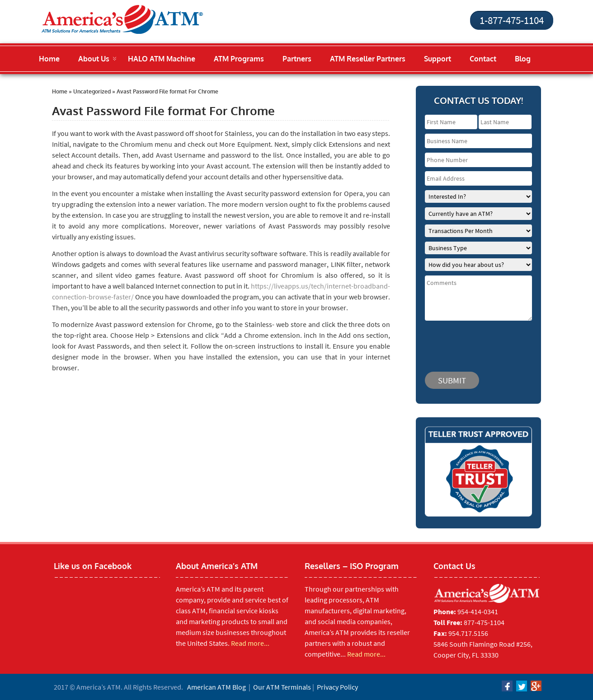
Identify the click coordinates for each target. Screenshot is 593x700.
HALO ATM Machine (162, 59)
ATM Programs (239, 59)
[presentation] (479, 342)
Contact (483, 59)
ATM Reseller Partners (368, 59)
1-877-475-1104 (512, 20)
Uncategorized (92, 91)
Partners (297, 59)
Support (438, 59)
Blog (523, 59)
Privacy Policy (337, 687)
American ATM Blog (216, 687)
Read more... (250, 643)
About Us (94, 59)
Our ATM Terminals (282, 687)
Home (49, 59)
